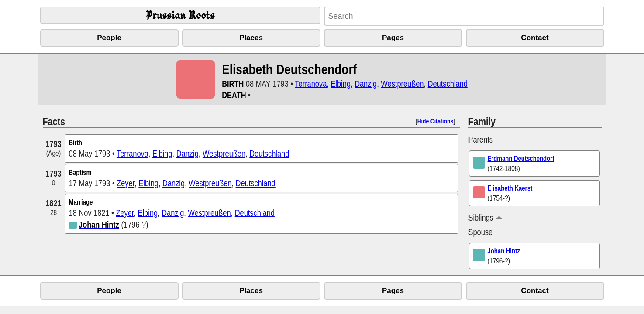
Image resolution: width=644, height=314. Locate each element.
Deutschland (448, 84)
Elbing (341, 84)
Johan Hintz (504, 251)
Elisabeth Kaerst (510, 188)
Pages (393, 38)
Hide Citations (436, 121)
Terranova (311, 84)
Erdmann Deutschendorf (521, 158)
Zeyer (126, 183)
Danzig (366, 84)
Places (251, 38)
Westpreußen (402, 84)
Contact (535, 38)
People (109, 38)
